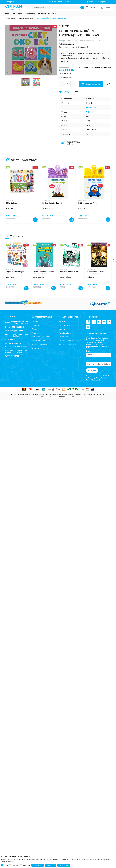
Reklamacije (63, 337)
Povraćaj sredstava (66, 341)
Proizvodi (21, 18)
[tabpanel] (31, 50)
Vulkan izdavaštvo (10, 18)
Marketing (27, 865)
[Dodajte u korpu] (91, 84)
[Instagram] (99, 322)
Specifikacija (65, 92)
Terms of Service (92, 380)
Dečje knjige (29, 18)
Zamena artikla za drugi (68, 344)
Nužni (6, 865)
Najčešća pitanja (65, 333)
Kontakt (35, 333)
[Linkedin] (88, 327)
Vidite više (66, 61)
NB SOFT (61, 397)
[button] (106, 8)
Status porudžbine (11, 2)
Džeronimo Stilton (39, 277)
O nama (35, 321)
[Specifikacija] (65, 92)
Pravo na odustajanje (39, 344)
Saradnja (35, 329)
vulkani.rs (47, 397)
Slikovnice (90, 112)
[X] (94, 322)
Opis (76, 92)
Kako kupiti (63, 321)
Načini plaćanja (64, 325)
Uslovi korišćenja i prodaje (41, 337)
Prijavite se (92, 370)
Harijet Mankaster (66, 277)
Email (88, 351)
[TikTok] (109, 322)
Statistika (16, 865)
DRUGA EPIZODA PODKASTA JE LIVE (58, 2)
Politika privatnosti (39, 341)
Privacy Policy (100, 378)
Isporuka (62, 329)
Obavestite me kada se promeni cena (97, 67)
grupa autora (69, 44)
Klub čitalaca (36, 348)
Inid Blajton (91, 277)
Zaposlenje (36, 325)
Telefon (89, 360)
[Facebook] (88, 322)
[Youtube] (104, 322)
